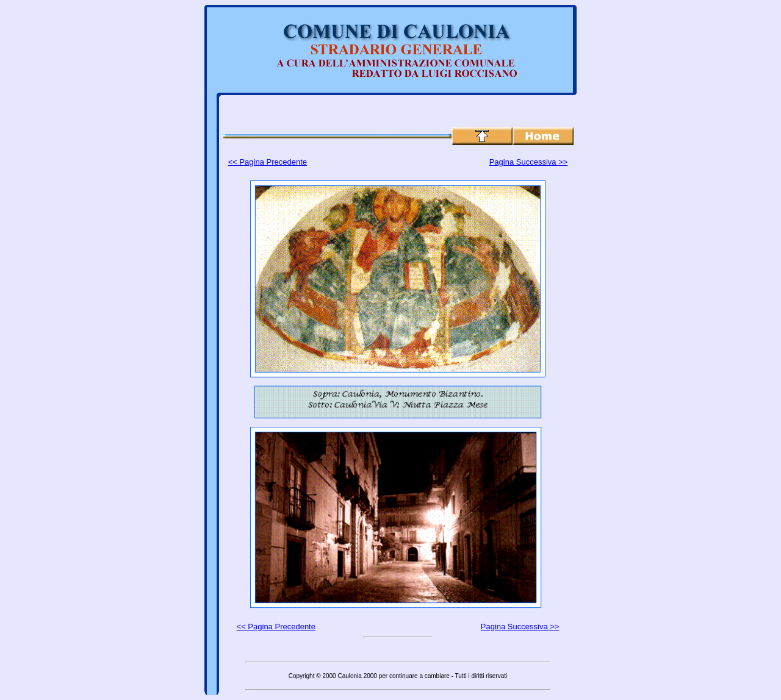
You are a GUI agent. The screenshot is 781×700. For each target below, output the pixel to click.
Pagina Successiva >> (529, 162)
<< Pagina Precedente (268, 162)
